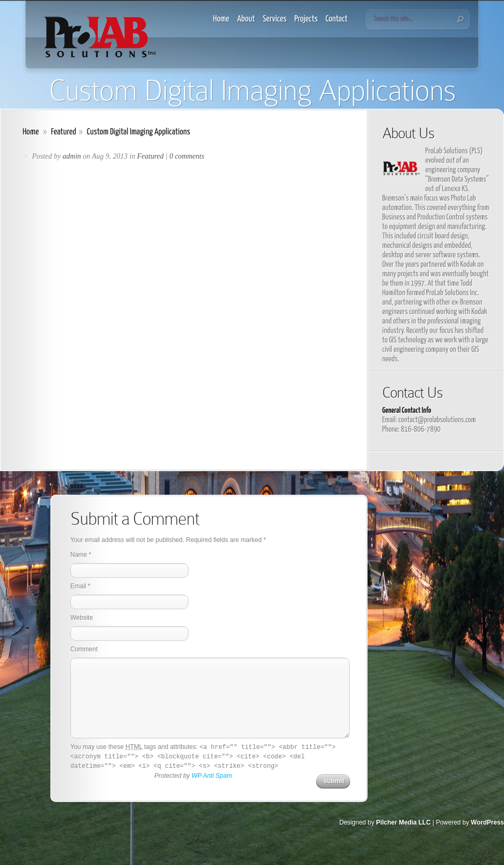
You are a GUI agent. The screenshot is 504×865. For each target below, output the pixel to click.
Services (275, 19)
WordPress (487, 822)
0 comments (187, 156)
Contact (337, 19)
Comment (84, 649)
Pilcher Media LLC (403, 822)
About (246, 19)
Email (78, 586)
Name (79, 555)
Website (82, 618)
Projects (306, 19)
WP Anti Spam (212, 776)
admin (72, 156)
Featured (64, 132)
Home (221, 19)
